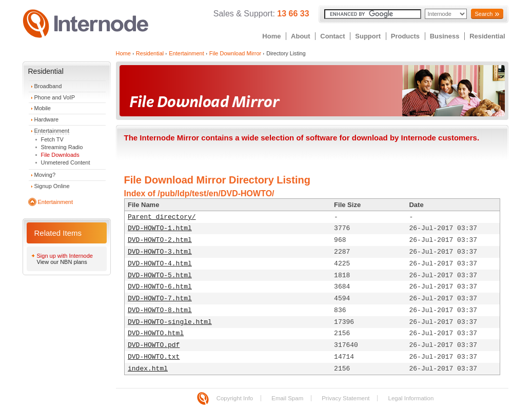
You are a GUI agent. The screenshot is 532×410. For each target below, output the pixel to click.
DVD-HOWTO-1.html (160, 228)
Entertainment (52, 131)
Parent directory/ (162, 217)
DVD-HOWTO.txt (154, 357)
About (301, 36)
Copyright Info (235, 398)
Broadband (48, 86)
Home (271, 36)
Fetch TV (52, 139)
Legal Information (411, 398)
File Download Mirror (235, 53)
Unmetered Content (66, 162)
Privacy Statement (346, 398)
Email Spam (287, 398)
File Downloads (60, 155)
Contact (332, 36)
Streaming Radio (62, 147)
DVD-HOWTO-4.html (160, 264)
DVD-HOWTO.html (156, 333)
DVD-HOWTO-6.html (160, 287)
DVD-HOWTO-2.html (160, 240)
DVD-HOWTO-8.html (160, 310)
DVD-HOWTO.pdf (154, 345)
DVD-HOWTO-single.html (170, 322)
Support (368, 36)
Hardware (47, 119)
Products (405, 36)
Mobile (43, 108)
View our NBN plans (62, 262)
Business (445, 36)
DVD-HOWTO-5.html (160, 275)
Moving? (45, 175)
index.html (148, 369)
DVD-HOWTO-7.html (160, 299)
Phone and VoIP (55, 97)
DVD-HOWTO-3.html (160, 252)
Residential (487, 36)
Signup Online (52, 186)
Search (484, 14)
